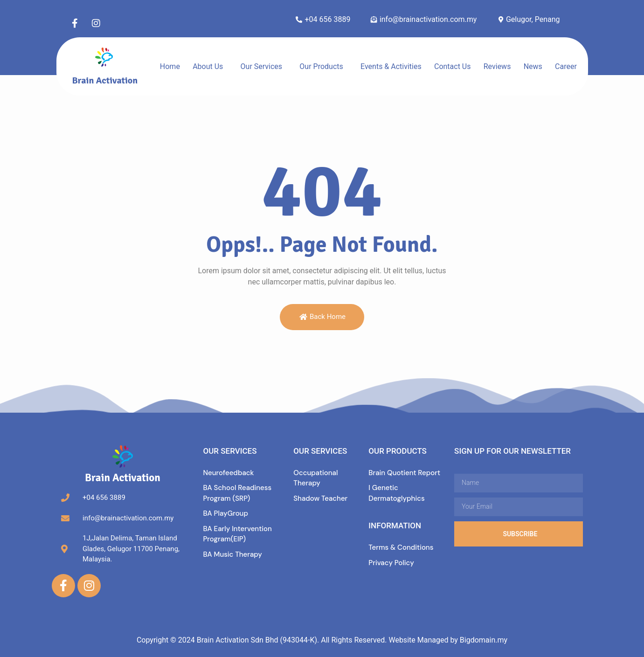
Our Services (262, 66)
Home (170, 66)
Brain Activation (105, 80)
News (533, 66)
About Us (208, 66)
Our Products (321, 66)
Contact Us (453, 66)
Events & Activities (391, 66)
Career (566, 66)
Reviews (497, 66)
